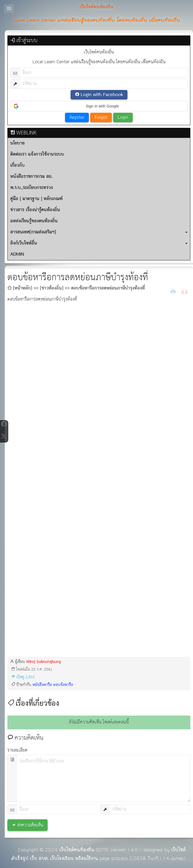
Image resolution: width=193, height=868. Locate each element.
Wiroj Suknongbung (43, 662)
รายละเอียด (17, 750)
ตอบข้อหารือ (63, 685)
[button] (99, 106)
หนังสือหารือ (42, 685)
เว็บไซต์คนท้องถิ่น (77, 850)
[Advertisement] (99, 614)
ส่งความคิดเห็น (30, 825)
